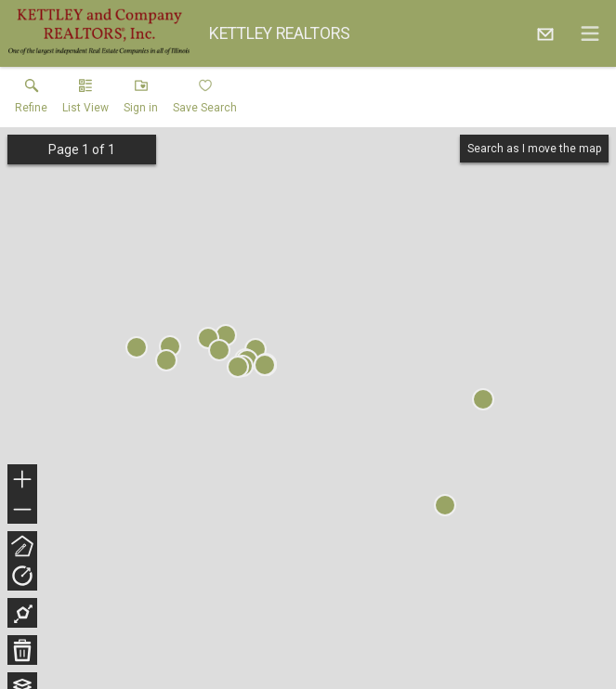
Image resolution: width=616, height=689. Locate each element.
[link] (31, 100)
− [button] (22, 510)
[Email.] (545, 33)
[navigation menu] (590, 33)
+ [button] (23, 481)
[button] (85, 100)
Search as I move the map (534, 149)
